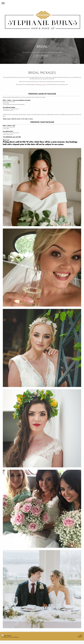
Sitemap (9, 636)
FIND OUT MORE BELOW (42, 56)
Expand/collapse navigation (42, 3)
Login (81, 635)
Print (4, 636)
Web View (80, 637)
